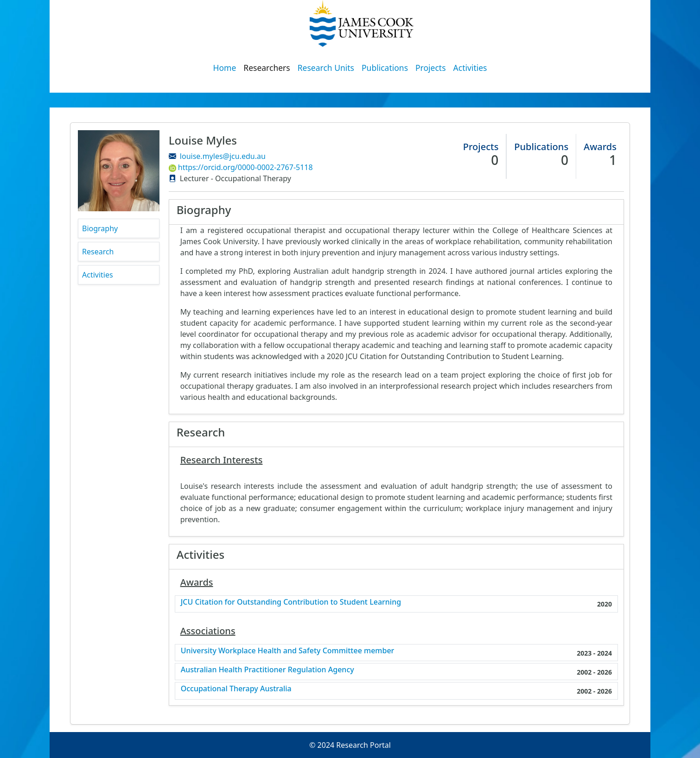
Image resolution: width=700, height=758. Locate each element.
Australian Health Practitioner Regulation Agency (267, 670)
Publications (385, 68)
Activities (470, 68)
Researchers (267, 68)
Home (225, 68)
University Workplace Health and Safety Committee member (288, 651)
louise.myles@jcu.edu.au (223, 156)
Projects (431, 68)
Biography (100, 228)
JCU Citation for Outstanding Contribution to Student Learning (291, 602)
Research (98, 252)
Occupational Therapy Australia (236, 689)
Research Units (326, 68)
